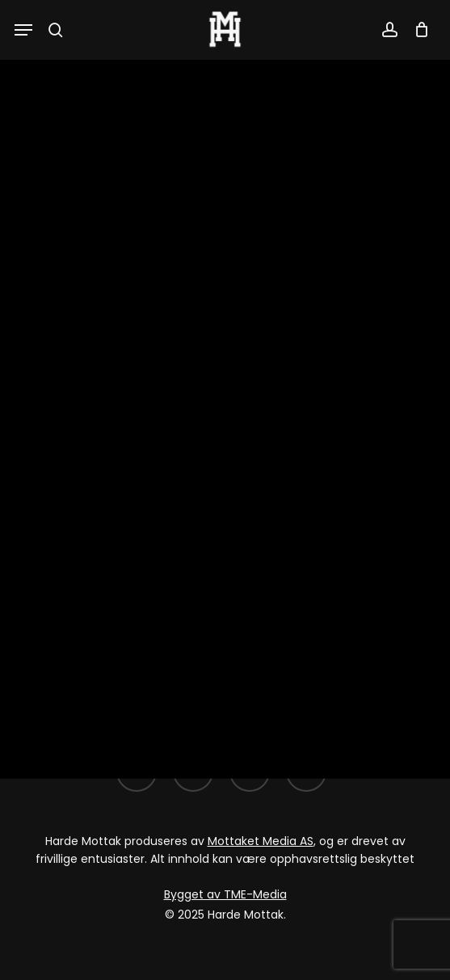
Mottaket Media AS (261, 841)
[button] (23, 30)
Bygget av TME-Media (225, 894)
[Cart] (417, 30)
